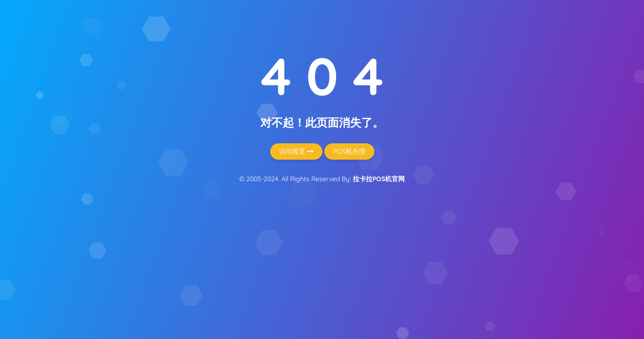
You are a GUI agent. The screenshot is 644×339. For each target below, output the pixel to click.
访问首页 (296, 151)
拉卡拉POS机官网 (379, 179)
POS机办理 (349, 151)
